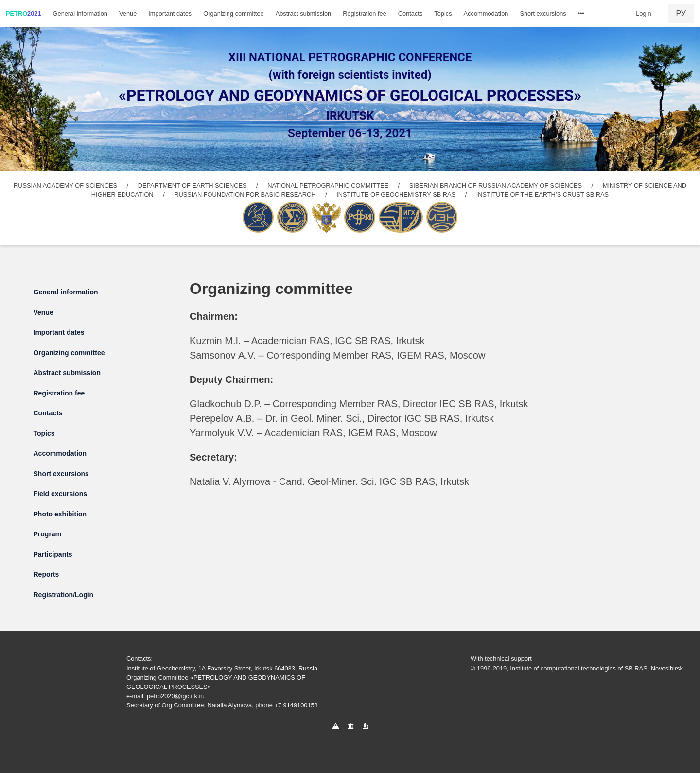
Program (48, 534)
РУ (681, 13)
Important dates (170, 13)
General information (80, 13)
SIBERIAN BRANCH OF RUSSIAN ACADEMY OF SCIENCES (496, 185)
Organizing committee (233, 13)
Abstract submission (304, 13)
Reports (46, 574)
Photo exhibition (60, 514)
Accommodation (486, 13)
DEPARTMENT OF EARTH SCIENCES (192, 185)
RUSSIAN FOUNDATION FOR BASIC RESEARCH (245, 195)
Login (643, 13)
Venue (128, 13)
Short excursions (543, 13)
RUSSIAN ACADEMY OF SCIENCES (65, 185)
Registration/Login (64, 595)
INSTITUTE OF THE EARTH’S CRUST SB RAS (542, 195)
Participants (53, 554)
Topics (443, 13)
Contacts (411, 13)
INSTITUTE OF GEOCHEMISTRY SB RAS (396, 195)
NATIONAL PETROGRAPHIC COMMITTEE (328, 185)
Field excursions (60, 494)
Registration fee (365, 13)
